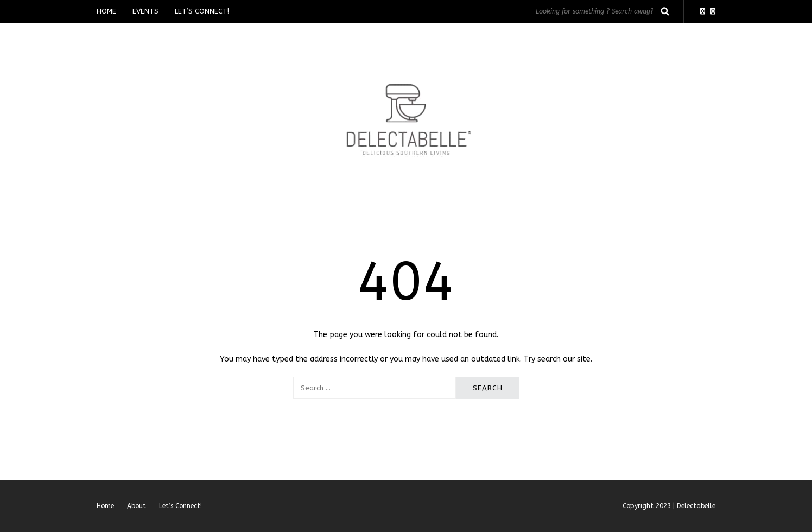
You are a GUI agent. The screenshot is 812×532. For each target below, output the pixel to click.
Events (145, 11)
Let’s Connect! (202, 11)
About (137, 506)
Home (106, 11)
